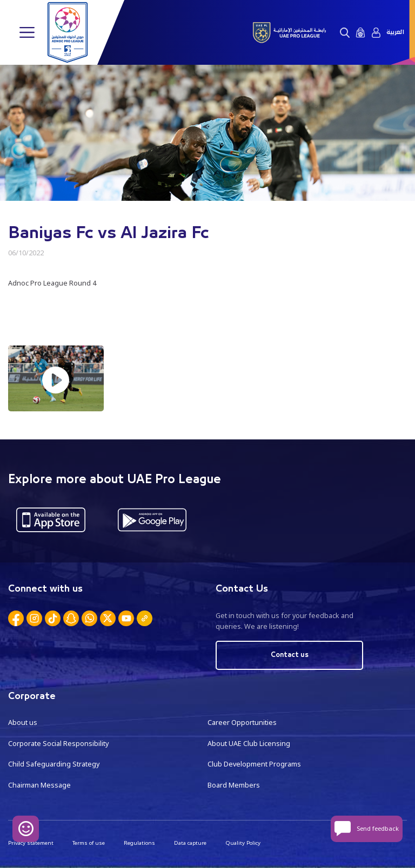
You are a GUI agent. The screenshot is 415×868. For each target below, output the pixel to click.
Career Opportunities (242, 723)
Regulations (139, 843)
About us (23, 723)
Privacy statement (31, 843)
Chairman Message (39, 785)
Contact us (290, 655)
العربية (395, 32)
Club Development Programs (254, 764)
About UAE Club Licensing (249, 744)
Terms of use (89, 843)
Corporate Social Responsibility (58, 744)
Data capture (190, 843)
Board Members (234, 785)
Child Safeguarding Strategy (54, 764)
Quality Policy (243, 843)
